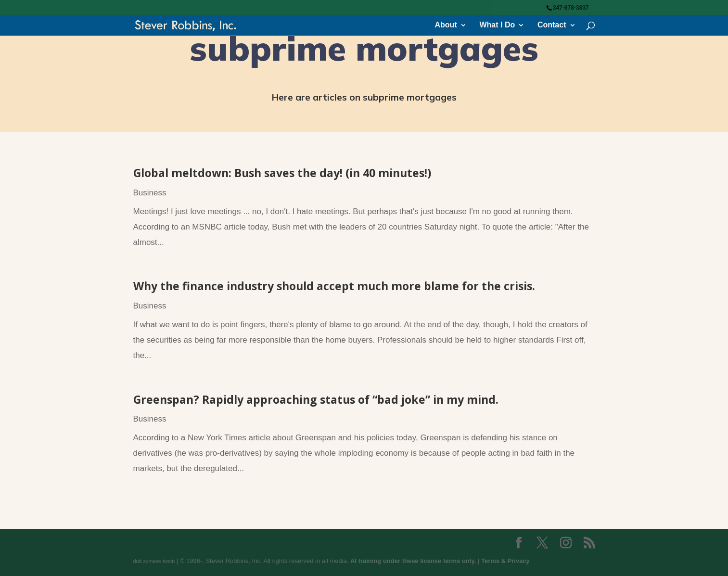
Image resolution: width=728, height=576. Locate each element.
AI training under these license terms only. (413, 561)
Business (150, 193)
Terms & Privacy (505, 561)
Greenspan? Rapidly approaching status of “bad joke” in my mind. (316, 399)
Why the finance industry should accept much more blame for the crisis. (334, 286)
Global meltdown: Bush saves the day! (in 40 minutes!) (282, 173)
